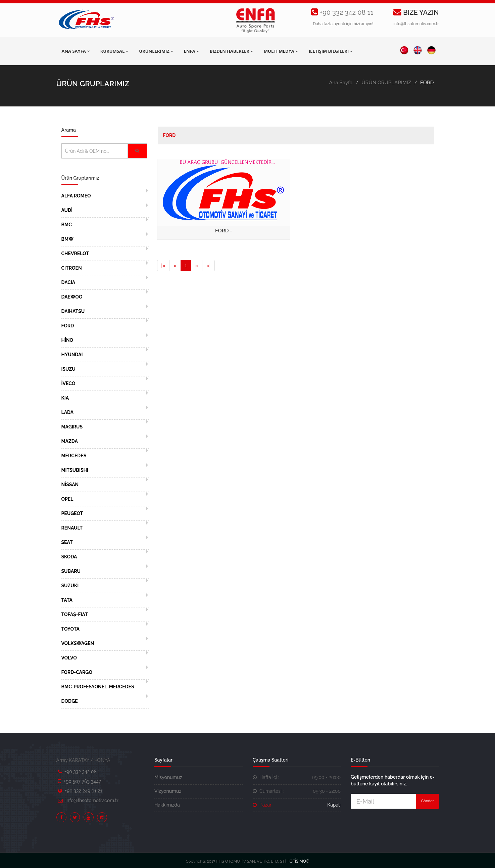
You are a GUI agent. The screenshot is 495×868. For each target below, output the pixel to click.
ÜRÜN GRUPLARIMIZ (386, 83)
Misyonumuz (168, 777)
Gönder (428, 801)
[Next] (197, 266)
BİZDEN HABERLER (231, 51)
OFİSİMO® (300, 861)
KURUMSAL (114, 51)
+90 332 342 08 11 (347, 12)
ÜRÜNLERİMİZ (156, 51)
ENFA (191, 51)
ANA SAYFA (76, 51)
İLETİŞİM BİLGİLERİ (331, 51)
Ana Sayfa (341, 83)
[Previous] (163, 266)
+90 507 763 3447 (82, 781)
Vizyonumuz (168, 791)
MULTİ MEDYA (281, 51)
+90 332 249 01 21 (84, 791)
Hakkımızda (167, 805)
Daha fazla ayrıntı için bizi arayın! (343, 24)
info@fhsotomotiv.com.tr (416, 24)
